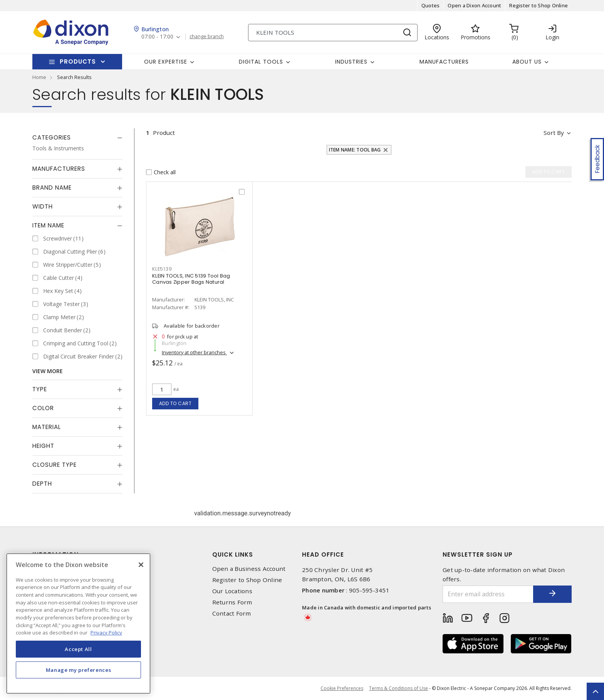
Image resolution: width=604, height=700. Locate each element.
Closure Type (55, 465)
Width (43, 206)
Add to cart (175, 403)
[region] (78, 623)
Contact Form (232, 613)
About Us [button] (527, 62)
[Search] (333, 33)
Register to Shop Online (539, 5)
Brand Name (52, 188)
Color (43, 408)
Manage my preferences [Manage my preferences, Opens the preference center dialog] (79, 670)
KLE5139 (162, 269)
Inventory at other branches (194, 352)
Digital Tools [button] (261, 62)
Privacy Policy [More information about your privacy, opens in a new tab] (106, 633)
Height (43, 446)
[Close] (141, 565)
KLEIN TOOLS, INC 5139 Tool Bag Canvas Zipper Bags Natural (191, 279)
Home (39, 77)
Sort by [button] (554, 133)
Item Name (48, 225)
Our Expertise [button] (166, 62)
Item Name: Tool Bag (355, 150)
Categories (52, 137)
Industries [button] (351, 62)
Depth (42, 484)
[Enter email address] (488, 594)
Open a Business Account (249, 569)
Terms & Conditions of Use (398, 688)
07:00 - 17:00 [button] (157, 37)
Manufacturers (444, 62)
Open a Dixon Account (474, 5)
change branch (207, 37)
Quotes (431, 5)
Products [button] (78, 61)
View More (48, 371)
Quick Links (233, 554)
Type (40, 389)
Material (47, 427)
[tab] (77, 138)
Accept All (78, 649)
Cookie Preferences (342, 688)
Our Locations (232, 591)
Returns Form (232, 602)
